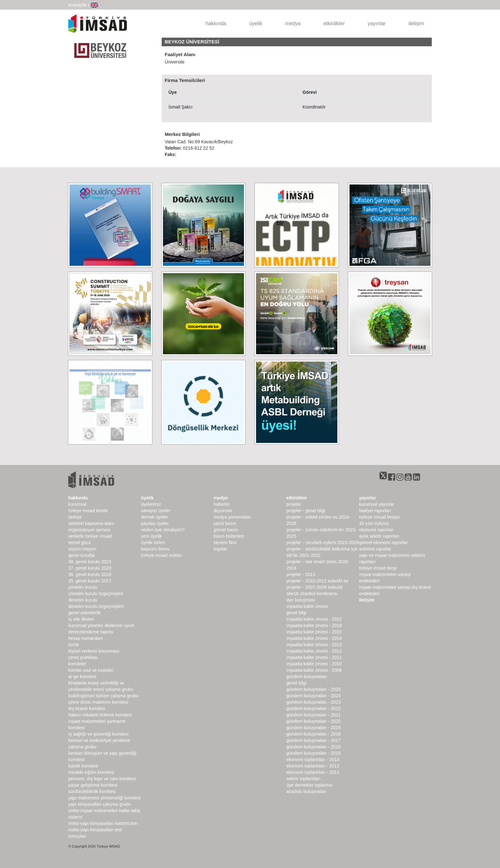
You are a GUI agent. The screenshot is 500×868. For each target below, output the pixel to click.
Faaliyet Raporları (375, 511)
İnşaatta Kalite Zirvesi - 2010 (314, 664)
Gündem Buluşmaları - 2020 (313, 721)
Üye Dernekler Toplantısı (310, 785)
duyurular (223, 511)
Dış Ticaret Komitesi (87, 708)
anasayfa (77, 5)
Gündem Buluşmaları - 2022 (313, 708)
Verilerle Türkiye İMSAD (90, 536)
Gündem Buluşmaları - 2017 (313, 740)
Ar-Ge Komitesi (82, 677)
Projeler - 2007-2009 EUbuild (314, 587)
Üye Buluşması (301, 600)
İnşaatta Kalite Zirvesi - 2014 (314, 638)
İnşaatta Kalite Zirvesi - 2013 (314, 645)
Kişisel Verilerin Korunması (94, 651)
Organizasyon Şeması (89, 530)
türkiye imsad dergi (378, 568)
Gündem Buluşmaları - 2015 (313, 753)
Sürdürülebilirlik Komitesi (92, 791)
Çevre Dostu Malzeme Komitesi (98, 702)
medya (293, 23)
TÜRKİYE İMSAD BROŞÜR (379, 517)
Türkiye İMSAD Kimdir (88, 511)
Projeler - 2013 (301, 574)
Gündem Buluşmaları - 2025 (313, 689)
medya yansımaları (232, 517)
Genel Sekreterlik (85, 613)
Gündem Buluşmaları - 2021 (313, 715)
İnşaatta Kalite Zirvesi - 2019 (314, 625)
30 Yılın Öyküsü (374, 523)
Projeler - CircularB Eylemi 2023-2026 (323, 542)
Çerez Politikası (83, 657)
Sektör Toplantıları (303, 779)
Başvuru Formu (155, 549)
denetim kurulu (83, 600)
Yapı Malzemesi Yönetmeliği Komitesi (104, 798)
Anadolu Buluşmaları (306, 791)
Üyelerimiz (151, 504)
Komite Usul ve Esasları (91, 670)
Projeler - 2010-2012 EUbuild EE (317, 581)
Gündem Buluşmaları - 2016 (313, 747)
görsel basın (226, 530)
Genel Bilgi (296, 613)
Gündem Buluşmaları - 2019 (313, 728)
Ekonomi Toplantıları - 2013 (313, 766)
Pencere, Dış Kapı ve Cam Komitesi (102, 779)
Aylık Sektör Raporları (379, 536)
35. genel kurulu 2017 (90, 581)
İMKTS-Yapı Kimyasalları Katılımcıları (103, 823)
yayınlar (377, 23)
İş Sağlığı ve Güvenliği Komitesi (98, 734)
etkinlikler (334, 23)
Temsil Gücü (80, 542)
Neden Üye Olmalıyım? (163, 530)
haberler (222, 504)
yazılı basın (225, 523)
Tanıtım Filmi (225, 542)
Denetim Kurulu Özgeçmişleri (96, 606)
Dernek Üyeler (154, 517)
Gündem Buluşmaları (307, 677)
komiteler (77, 664)
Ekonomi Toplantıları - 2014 (313, 759)
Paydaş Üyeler (155, 523)
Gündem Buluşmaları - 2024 (313, 696)
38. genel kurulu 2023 (90, 562)
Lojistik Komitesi (83, 766)
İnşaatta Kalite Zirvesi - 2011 (314, 657)
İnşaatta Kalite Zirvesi (307, 606)
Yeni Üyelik (151, 536)
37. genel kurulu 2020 (90, 568)
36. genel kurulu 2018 (90, 574)
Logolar (220, 549)
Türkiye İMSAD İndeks (162, 555)
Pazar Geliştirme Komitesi (93, 785)
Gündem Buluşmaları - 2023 (313, 702)
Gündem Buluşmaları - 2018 (313, 734)
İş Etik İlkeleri (81, 619)
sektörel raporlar (375, 549)
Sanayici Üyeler (156, 511)
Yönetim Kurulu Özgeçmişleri (96, 594)
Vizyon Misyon (82, 549)
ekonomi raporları (376, 530)
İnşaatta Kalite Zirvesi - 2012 (314, 651)
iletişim (416, 23)
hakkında (216, 23)
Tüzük (74, 645)
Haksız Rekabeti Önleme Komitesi (100, 715)
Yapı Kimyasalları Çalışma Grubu (99, 804)
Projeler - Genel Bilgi (306, 511)
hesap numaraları (86, 638)
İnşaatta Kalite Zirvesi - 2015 (314, 632)
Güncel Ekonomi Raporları (384, 542)
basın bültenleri (229, 536)
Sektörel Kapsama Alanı (91, 523)
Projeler (294, 504)
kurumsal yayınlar (377, 504)
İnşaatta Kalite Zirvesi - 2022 (314, 619)
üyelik (256, 23)
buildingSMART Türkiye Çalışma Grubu (103, 696)
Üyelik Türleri (153, 542)
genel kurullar (82, 555)
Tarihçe (75, 517)
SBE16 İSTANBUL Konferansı (312, 594)
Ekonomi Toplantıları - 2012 (313, 772)
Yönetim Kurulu (83, 587)
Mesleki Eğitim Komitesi (91, 772)
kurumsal (77, 504)
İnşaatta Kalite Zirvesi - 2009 (314, 670)
